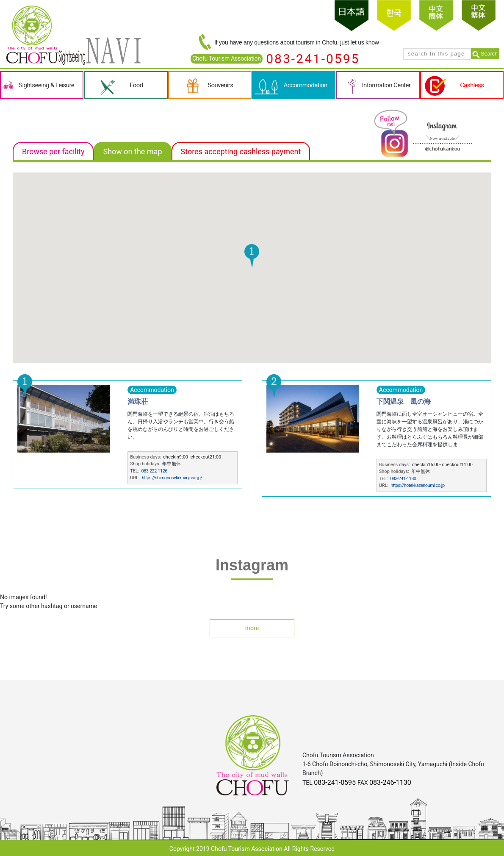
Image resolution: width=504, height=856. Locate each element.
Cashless (472, 85)
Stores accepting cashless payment (241, 151)
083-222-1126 (154, 471)
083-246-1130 (390, 782)
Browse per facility (53, 151)
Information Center (386, 85)
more (252, 628)
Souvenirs (220, 85)
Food (136, 85)
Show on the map (132, 151)
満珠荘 (138, 402)
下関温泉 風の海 (404, 402)
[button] (252, 256)
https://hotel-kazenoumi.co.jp (417, 485)
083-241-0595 (313, 59)
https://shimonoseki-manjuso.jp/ (172, 478)
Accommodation (306, 85)
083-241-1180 (403, 479)
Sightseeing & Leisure (46, 85)
